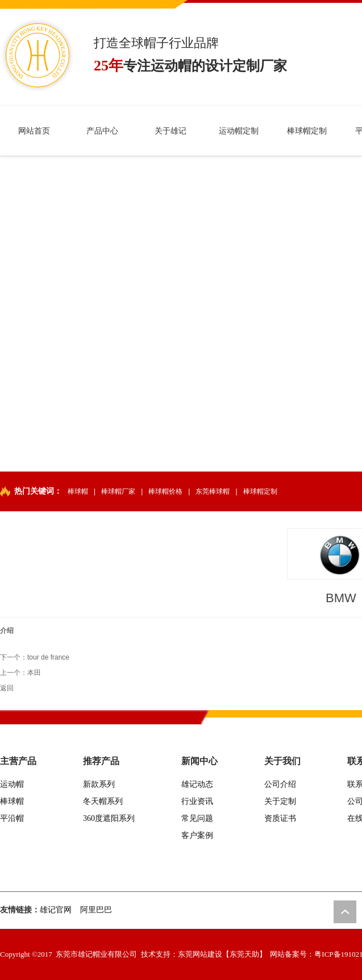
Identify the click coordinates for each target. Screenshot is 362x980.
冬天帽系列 (103, 801)
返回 (7, 688)
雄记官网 (56, 910)
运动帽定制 (239, 131)
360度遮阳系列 (109, 818)
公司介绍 (280, 784)
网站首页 (34, 131)
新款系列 (99, 784)
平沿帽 (12, 818)
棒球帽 (78, 491)
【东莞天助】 (244, 954)
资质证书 (280, 818)
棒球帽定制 (307, 131)
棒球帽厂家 (118, 491)
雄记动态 (197, 784)
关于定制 (280, 801)
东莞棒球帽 (213, 491)
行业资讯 (197, 801)
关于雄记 (170, 131)
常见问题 (197, 818)
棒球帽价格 (165, 491)
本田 (34, 673)
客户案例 (197, 835)
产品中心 (102, 131)
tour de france (48, 657)
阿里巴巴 (96, 910)
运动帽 (12, 784)
